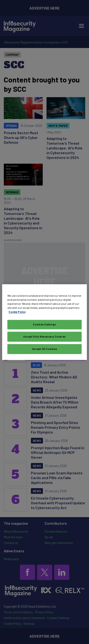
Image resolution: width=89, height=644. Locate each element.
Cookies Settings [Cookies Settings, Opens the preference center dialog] (44, 324)
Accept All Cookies (44, 349)
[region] (44, 322)
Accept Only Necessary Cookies (44, 336)
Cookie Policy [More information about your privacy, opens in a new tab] (17, 312)
